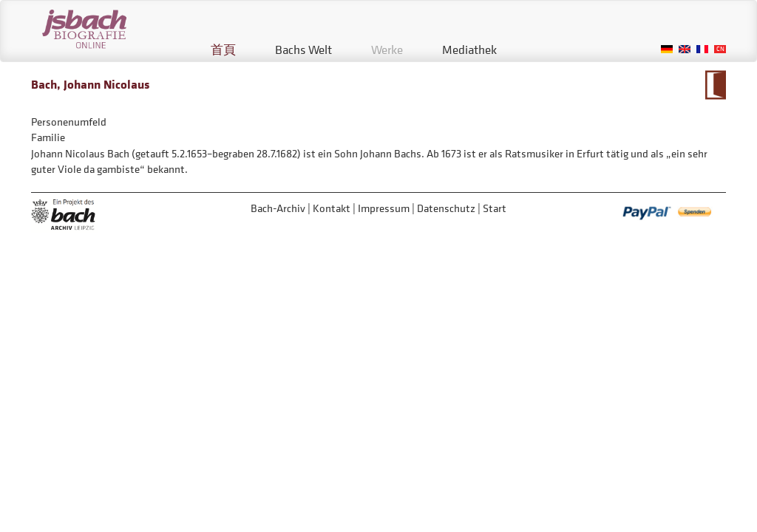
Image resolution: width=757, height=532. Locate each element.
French (702, 49)
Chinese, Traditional (720, 49)
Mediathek (469, 50)
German (667, 49)
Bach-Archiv (278, 208)
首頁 (223, 50)
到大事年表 (715, 85)
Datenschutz (446, 208)
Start (495, 208)
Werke (387, 50)
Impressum (384, 208)
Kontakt (332, 208)
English (685, 49)
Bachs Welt (303, 50)
